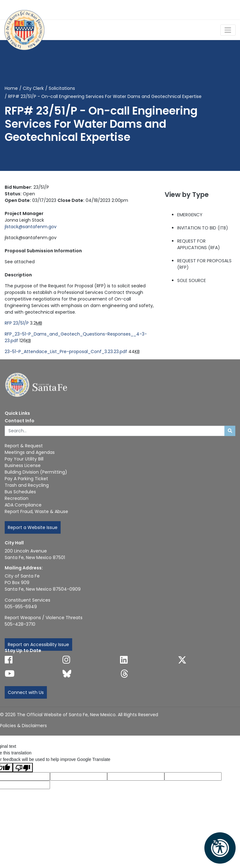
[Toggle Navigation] (228, 30)
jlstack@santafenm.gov (31, 227)
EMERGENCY (190, 215)
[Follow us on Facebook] (9, 660)
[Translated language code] (79, 776)
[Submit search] (230, 431)
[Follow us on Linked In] (124, 660)
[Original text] (136, 776)
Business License (23, 465)
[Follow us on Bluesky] (67, 674)
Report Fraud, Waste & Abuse (36, 511)
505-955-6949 (21, 607)
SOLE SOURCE (192, 280)
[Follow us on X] (182, 660)
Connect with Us (26, 692)
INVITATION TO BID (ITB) (203, 228)
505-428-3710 (20, 624)
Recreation (17, 498)
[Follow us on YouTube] (10, 674)
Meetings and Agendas (30, 452)
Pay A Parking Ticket (26, 479)
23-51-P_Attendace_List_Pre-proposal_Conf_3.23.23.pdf (66, 352)
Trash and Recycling (27, 485)
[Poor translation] (23, 768)
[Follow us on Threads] (124, 674)
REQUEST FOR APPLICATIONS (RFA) (199, 244)
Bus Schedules (20, 492)
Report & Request (24, 446)
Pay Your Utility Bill (24, 459)
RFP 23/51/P (17, 323)
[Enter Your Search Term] (115, 431)
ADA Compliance (23, 505)
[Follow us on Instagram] (66, 660)
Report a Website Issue (33, 527)
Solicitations (62, 88)
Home (11, 88)
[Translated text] (193, 776)
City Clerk (33, 88)
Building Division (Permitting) (36, 472)
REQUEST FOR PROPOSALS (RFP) (204, 264)
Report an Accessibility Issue (38, 645)
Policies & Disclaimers (23, 726)
